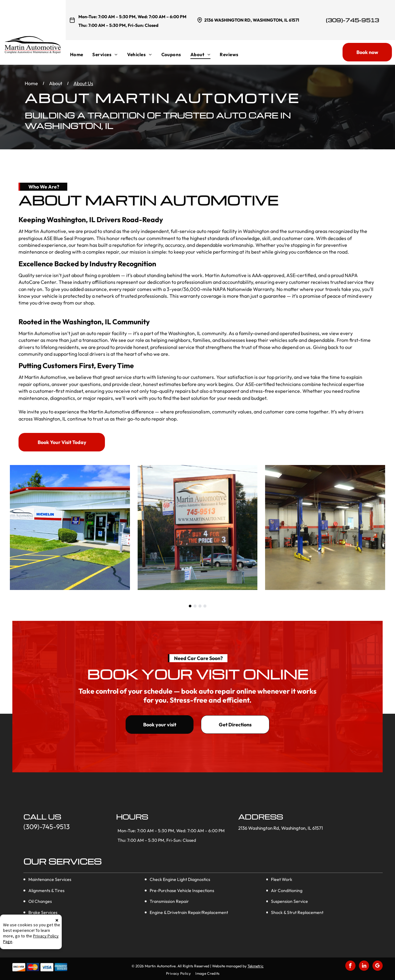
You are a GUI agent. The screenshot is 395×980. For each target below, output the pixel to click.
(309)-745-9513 (352, 20)
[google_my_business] (378, 966)
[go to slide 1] (190, 606)
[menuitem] (81, 54)
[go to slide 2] (195, 606)
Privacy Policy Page (37, 969)
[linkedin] (364, 966)
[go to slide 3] (200, 606)
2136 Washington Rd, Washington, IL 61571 (252, 20)
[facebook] (350, 966)
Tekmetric (256, 966)
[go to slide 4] (205, 606)
